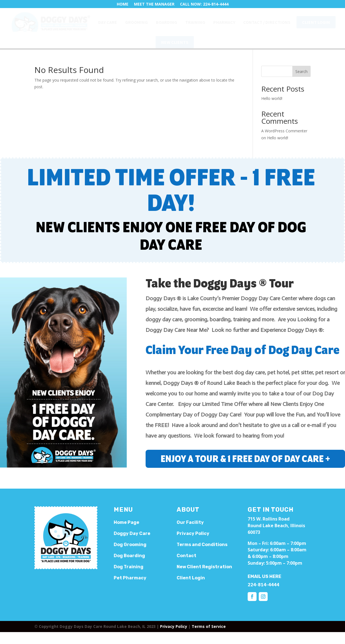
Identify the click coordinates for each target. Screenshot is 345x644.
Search (301, 71)
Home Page (126, 522)
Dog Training (129, 567)
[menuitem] (51, 22)
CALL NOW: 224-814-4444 (204, 4)
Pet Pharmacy (130, 578)
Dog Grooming (130, 545)
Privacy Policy (174, 626)
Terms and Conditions (202, 545)
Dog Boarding (129, 556)
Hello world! (272, 98)
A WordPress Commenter (284, 131)
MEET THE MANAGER (154, 4)
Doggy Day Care (132, 533)
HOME (123, 4)
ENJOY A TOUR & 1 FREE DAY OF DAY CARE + (245, 459)
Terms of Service (209, 626)
